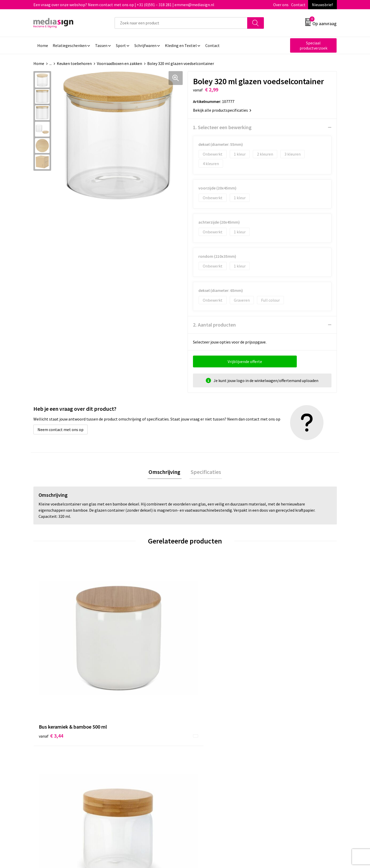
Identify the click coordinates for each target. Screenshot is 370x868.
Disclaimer (276, 751)
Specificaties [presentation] (205, 472)
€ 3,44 (51, 650)
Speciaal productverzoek (313, 45)
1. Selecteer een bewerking (222, 127)
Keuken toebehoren (74, 63)
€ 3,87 (278, 650)
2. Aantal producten (214, 325)
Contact (298, 5)
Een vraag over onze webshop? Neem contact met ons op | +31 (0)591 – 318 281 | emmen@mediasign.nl (124, 5)
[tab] (166, 473)
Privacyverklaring (282, 744)
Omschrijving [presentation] (166, 472)
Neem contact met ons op (61, 430)
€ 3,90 (127, 650)
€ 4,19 (203, 650)
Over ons (281, 5)
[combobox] (181, 23)
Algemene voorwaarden (287, 728)
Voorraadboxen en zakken (119, 63)
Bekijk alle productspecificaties (222, 110)
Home (39, 63)
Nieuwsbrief (322, 5)
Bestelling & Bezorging (212, 736)
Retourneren (203, 744)
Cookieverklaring (281, 736)
